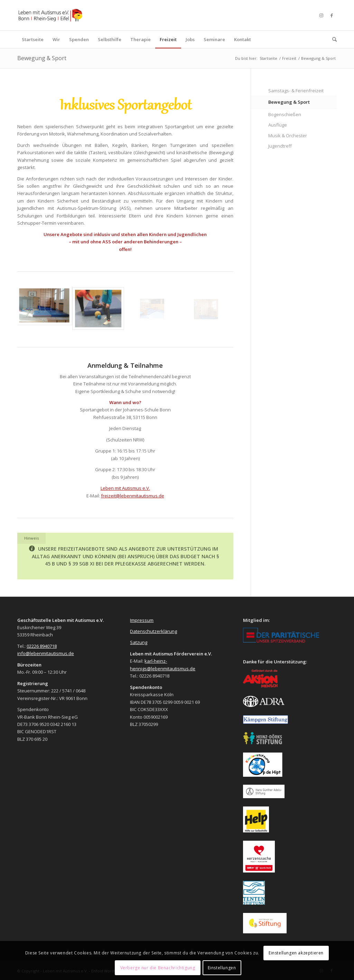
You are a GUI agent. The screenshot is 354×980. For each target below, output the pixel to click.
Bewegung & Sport (42, 58)
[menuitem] (33, 39)
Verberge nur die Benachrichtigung (158, 968)
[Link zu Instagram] (321, 15)
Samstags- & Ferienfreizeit (296, 91)
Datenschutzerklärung (153, 631)
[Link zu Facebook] (332, 15)
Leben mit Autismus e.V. (125, 488)
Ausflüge (278, 125)
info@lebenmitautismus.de (46, 653)
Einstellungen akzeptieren (296, 953)
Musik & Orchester (288, 136)
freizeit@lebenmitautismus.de (133, 496)
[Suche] (332, 39)
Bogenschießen (285, 114)
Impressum (142, 620)
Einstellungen (222, 968)
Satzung (139, 642)
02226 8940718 (42, 646)
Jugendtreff (280, 146)
